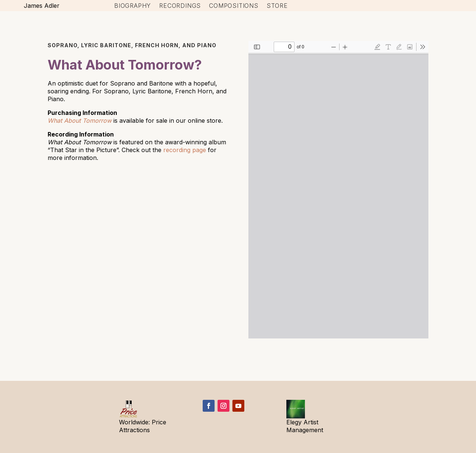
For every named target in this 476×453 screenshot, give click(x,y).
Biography (133, 6)
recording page (185, 150)
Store (277, 6)
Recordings (180, 6)
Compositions (234, 6)
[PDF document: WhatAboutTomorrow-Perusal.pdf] (338, 190)
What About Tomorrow (80, 121)
